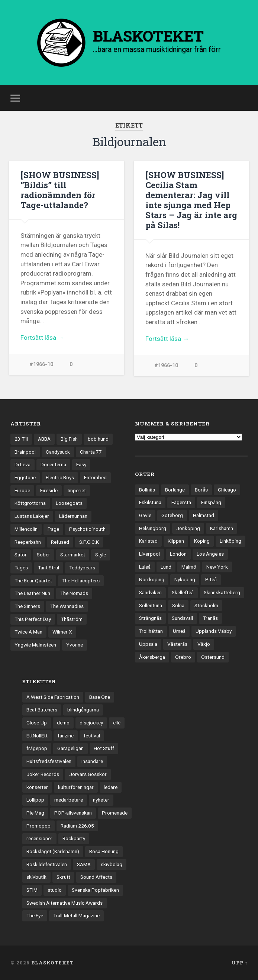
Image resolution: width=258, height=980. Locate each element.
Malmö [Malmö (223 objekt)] (189, 567)
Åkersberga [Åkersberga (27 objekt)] (152, 657)
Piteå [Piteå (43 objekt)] (211, 579)
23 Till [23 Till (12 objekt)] (21, 439)
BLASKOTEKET (53, 963)
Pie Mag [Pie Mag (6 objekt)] (35, 813)
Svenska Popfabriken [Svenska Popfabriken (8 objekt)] (95, 890)
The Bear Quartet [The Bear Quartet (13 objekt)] (33, 581)
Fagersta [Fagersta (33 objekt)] (181, 502)
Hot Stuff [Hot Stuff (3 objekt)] (104, 748)
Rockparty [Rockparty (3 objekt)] (74, 838)
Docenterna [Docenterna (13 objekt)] (53, 464)
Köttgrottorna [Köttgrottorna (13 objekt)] (30, 503)
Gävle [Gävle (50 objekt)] (145, 515)
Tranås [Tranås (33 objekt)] (210, 618)
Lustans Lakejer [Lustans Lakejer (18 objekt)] (32, 516)
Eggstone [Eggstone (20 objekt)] (25, 477)
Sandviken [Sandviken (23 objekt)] (150, 592)
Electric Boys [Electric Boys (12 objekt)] (60, 477)
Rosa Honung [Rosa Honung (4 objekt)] (104, 851)
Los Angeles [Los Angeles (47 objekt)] (210, 554)
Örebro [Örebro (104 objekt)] (183, 657)
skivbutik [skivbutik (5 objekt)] (36, 877)
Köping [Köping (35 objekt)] (202, 541)
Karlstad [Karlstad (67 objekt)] (148, 541)
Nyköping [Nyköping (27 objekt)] (185, 579)
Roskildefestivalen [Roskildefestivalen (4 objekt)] (47, 864)
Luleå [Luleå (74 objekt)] (145, 567)
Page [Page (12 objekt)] (53, 529)
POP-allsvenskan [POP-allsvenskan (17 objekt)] (73, 813)
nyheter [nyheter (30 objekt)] (101, 800)
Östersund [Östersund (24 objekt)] (213, 657)
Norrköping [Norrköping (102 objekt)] (152, 579)
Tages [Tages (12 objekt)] (21, 568)
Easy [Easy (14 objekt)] (81, 464)
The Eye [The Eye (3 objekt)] (35, 915)
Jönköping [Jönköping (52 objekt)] (188, 528)
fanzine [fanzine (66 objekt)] (66, 736)
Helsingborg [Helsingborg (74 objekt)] (153, 528)
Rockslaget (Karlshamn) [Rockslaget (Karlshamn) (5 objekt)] (53, 851)
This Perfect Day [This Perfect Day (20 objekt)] (33, 619)
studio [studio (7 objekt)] (55, 890)
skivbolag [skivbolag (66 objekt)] (112, 864)
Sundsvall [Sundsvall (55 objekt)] (182, 618)
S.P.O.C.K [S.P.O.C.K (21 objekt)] (89, 542)
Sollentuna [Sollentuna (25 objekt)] (151, 605)
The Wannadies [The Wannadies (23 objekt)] (67, 606)
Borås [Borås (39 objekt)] (201, 490)
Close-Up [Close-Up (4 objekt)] (37, 723)
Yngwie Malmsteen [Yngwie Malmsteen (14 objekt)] (35, 645)
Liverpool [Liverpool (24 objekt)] (149, 554)
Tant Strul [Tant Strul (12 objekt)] (49, 568)
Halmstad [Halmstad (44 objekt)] (204, 515)
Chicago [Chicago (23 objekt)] (227, 490)
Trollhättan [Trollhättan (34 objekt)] (151, 631)
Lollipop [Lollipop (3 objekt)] (35, 800)
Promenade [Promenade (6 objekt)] (115, 813)
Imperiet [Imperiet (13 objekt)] (77, 490)
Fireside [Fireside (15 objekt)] (49, 490)
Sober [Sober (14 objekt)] (43, 555)
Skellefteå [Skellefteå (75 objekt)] (183, 592)
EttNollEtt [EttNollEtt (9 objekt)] (37, 736)
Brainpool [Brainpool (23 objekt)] (25, 452)
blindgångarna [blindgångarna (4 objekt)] (83, 710)
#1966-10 (41, 364)
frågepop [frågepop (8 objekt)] (37, 748)
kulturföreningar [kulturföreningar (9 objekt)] (76, 787)
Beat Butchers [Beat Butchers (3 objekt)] (42, 710)
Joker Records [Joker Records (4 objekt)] (43, 774)
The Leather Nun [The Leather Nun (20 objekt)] (32, 593)
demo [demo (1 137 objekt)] (63, 723)
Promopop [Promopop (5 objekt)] (38, 826)
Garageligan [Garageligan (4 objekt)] (70, 748)
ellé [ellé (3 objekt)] (117, 723)
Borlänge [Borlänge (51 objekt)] (175, 490)
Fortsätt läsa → (42, 338)
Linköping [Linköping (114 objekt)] (230, 541)
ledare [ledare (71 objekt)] (111, 787)
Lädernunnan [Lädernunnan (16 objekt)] (73, 516)
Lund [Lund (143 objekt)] (166, 567)
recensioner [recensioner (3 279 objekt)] (39, 838)
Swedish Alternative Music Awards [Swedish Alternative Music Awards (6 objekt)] (64, 903)
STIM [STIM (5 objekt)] (32, 890)
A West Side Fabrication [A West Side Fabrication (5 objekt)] (53, 697)
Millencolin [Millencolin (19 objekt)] (26, 529)
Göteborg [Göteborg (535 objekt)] (172, 515)
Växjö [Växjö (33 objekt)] (204, 644)
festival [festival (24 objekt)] (92, 736)
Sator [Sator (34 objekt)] (21, 555)
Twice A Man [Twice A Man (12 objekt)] (28, 632)
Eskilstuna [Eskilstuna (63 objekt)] (150, 502)
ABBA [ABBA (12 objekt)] (44, 439)
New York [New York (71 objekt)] (217, 567)
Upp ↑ (240, 963)
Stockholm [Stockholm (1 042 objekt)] (206, 605)
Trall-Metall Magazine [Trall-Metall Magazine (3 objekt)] (76, 915)
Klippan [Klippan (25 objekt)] (176, 541)
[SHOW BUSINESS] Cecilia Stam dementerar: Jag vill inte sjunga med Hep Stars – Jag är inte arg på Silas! (191, 200)
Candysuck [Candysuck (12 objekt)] (58, 452)
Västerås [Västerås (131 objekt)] (177, 644)
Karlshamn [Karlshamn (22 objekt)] (222, 528)
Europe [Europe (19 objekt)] (22, 490)
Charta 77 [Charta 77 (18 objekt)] (91, 452)
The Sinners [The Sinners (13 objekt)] (27, 606)
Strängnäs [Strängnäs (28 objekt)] (150, 618)
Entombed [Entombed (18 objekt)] (95, 477)
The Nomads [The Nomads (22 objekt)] (74, 593)
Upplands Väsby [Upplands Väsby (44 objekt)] (214, 631)
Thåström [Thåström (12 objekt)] (72, 619)
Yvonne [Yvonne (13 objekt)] (75, 645)
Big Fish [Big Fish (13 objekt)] (69, 439)
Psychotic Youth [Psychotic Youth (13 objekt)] (87, 529)
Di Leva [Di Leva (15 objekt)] (22, 464)
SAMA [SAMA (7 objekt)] (84, 864)
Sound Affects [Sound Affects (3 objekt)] (96, 877)
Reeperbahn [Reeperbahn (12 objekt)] (28, 542)
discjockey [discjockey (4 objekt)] (91, 723)
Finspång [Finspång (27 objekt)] (211, 502)
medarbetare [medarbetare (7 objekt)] (69, 800)
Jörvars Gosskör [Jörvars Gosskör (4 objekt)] (88, 774)
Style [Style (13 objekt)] (101, 555)
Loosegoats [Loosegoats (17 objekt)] (69, 503)
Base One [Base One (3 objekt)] (100, 697)
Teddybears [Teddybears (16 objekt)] (82, 568)
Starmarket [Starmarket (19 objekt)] (73, 555)
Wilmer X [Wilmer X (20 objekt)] (62, 632)
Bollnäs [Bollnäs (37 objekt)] (147, 490)
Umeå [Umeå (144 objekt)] (179, 631)
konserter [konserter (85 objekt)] (37, 787)
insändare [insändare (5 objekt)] (92, 761)
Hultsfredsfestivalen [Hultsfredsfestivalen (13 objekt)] (49, 761)
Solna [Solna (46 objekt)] (178, 605)
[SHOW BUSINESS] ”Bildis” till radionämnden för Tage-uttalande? (60, 190)
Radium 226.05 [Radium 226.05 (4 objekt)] (77, 826)
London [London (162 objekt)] (178, 554)
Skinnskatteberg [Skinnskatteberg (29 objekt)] (222, 592)
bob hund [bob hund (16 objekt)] (98, 439)
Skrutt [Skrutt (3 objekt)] (63, 877)
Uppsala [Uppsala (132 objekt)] (148, 644)
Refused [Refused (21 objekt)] (60, 542)
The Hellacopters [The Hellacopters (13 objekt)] (81, 581)
